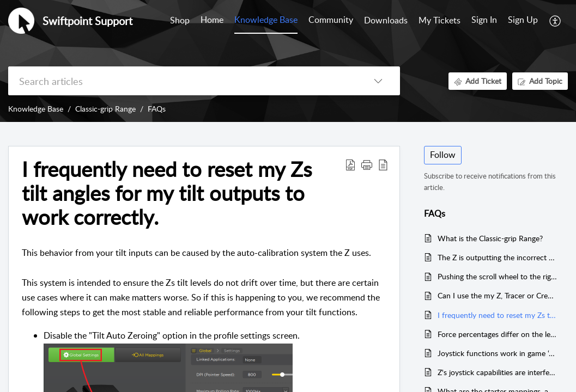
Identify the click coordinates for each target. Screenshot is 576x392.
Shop (180, 20)
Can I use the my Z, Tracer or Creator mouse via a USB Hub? (497, 295)
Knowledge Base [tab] (266, 20)
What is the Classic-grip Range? (490, 238)
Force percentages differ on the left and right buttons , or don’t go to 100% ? (497, 334)
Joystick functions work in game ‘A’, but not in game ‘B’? (497, 353)
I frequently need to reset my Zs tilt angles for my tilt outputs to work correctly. (497, 315)
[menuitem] (484, 21)
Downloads (386, 20)
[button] (556, 21)
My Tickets (439, 20)
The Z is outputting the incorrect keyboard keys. (497, 257)
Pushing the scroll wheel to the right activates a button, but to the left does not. (497, 276)
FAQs (157, 109)
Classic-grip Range (105, 109)
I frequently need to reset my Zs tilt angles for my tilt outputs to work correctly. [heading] (167, 193)
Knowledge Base (36, 109)
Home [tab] (212, 20)
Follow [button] (443, 155)
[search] (182, 81)
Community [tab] (331, 20)
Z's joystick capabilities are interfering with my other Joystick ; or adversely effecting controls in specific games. (497, 372)
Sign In (484, 20)
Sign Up (523, 20)
